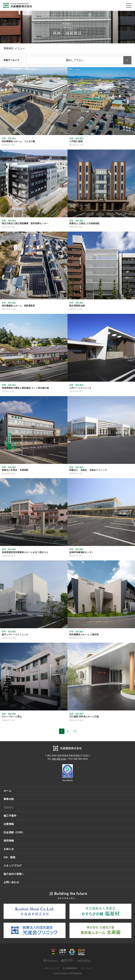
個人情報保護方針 (70, 968)
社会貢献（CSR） (14, 832)
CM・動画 (9, 857)
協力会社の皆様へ (14, 874)
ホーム (7, 791)
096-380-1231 (59, 759)
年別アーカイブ (11, 60)
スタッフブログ (13, 866)
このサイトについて (51, 968)
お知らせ (9, 849)
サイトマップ (87, 968)
